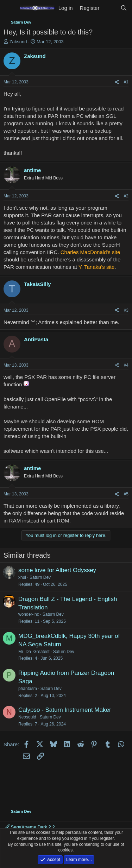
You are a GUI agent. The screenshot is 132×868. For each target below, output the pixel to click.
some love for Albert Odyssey (57, 570)
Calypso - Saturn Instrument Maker (65, 710)
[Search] (124, 8)
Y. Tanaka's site (96, 267)
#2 (126, 196)
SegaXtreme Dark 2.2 (30, 827)
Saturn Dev (40, 577)
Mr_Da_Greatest (34, 652)
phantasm (28, 689)
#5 (126, 494)
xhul (22, 577)
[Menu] (10, 8)
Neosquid (27, 717)
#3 (126, 310)
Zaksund (18, 42)
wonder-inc (29, 614)
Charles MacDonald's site (90, 252)
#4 (126, 365)
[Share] (117, 82)
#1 (126, 82)
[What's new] (110, 8)
